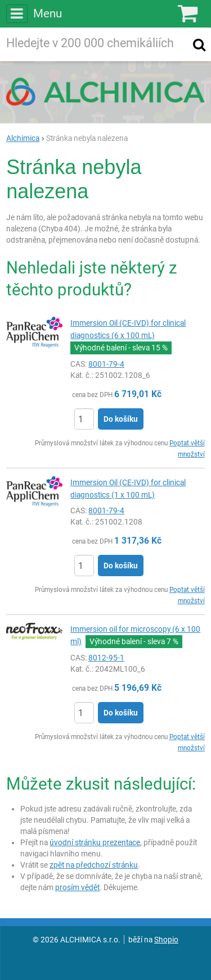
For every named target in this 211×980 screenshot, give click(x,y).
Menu (34, 13)
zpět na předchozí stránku (94, 865)
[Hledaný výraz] (94, 44)
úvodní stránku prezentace (95, 842)
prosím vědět (77, 887)
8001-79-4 (106, 364)
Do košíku (121, 419)
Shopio (166, 940)
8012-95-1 (106, 658)
